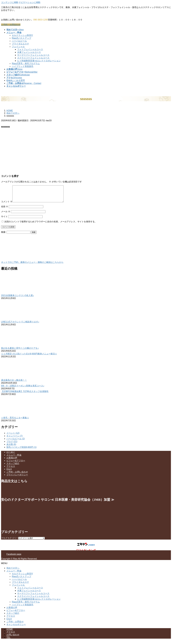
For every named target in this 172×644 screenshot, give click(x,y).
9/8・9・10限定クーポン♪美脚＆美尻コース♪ (23, 389)
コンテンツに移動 (10, 2)
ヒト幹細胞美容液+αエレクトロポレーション (39, 61)
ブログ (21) (12, 445)
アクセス (11, 469)
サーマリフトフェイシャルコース (33, 55)
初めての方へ (13, 571)
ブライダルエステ (20, 44)
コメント (7, 205)
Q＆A (9, 472)
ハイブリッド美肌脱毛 (23, 66)
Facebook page (14, 557)
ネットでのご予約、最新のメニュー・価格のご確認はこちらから (32, 265)
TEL (8, 641)
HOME (10, 633)
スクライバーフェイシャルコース (33, 58)
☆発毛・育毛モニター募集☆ (15, 421)
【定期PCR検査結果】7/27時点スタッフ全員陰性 (25, 395)
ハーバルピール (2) (16, 442)
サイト (4, 220)
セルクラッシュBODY (22, 35)
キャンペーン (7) (15, 439)
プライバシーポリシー (17, 478)
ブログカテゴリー (10, 541)
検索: (3, 235)
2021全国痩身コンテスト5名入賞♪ (18, 299)
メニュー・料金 (14, 458)
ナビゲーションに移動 (30, 2)
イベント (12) (13, 436)
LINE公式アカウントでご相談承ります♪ (20, 325)
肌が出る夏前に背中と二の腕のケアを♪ (20, 351)
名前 (5, 210)
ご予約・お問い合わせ (17, 475)
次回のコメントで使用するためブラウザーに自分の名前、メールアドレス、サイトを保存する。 (51, 225)
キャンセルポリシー (16, 628)
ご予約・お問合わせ (11, 25)
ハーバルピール (19, 41)
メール (6, 215)
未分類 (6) (11, 448)
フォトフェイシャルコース (30, 49)
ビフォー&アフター (16, 464)
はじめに (11, 455)
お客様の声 (12, 461)
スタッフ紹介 (13, 467)
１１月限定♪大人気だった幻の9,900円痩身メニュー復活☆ (29, 357)
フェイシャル (18, 47)
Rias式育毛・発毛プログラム (26, 64)
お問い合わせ (13, 638)
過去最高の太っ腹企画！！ (14, 383)
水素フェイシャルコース (29, 52)
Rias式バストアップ (21, 38)
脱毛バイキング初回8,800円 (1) (21, 450)
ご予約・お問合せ (15, 625)
